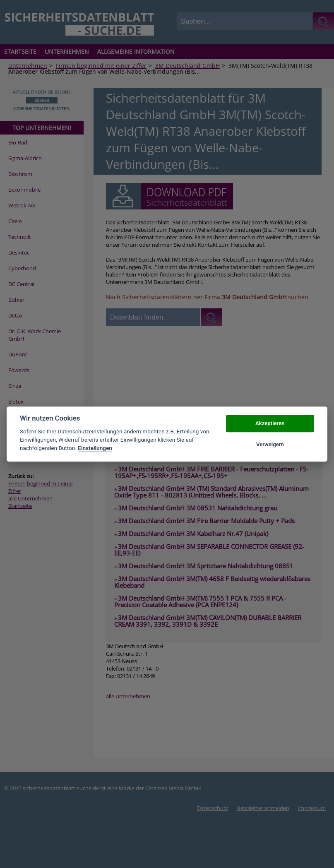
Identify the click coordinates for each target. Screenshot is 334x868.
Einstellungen (95, 448)
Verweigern (270, 444)
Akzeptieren (270, 424)
